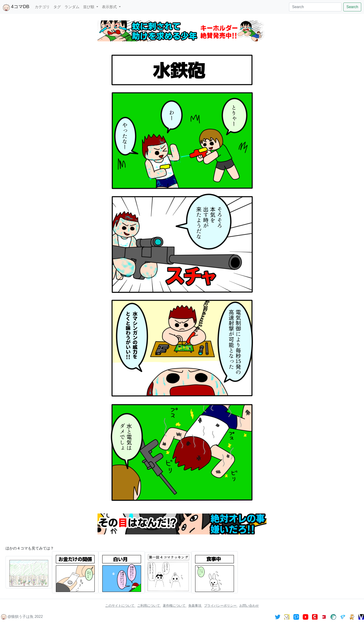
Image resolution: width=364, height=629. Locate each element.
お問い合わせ (249, 606)
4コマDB (16, 7)
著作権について (175, 606)
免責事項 (195, 606)
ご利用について (149, 606)
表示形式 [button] (110, 7)
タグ (57, 7)
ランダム (72, 7)
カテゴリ (42, 7)
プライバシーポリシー (221, 606)
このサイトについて (120, 606)
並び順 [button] (89, 7)
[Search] (315, 7)
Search (352, 7)
